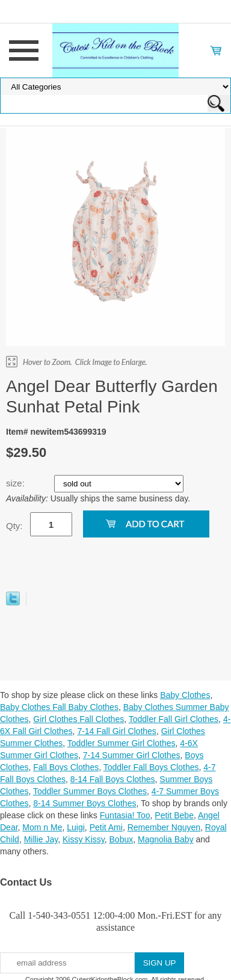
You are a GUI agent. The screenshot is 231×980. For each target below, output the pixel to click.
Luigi (76, 827)
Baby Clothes (185, 695)
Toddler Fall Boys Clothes (151, 767)
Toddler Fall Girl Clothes (174, 719)
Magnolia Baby (166, 839)
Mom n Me (42, 827)
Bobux (122, 839)
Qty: (14, 526)
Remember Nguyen (164, 827)
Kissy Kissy (84, 839)
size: (17, 483)
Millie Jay (41, 839)
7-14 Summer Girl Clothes (132, 755)
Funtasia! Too (125, 815)
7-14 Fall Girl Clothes (117, 731)
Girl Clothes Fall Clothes (79, 719)
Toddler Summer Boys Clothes (90, 791)
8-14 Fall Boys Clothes (113, 779)
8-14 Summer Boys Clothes (85, 803)
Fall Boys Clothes (66, 767)
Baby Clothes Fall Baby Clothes (59, 707)
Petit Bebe (174, 815)
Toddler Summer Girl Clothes (122, 743)
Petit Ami (106, 827)
